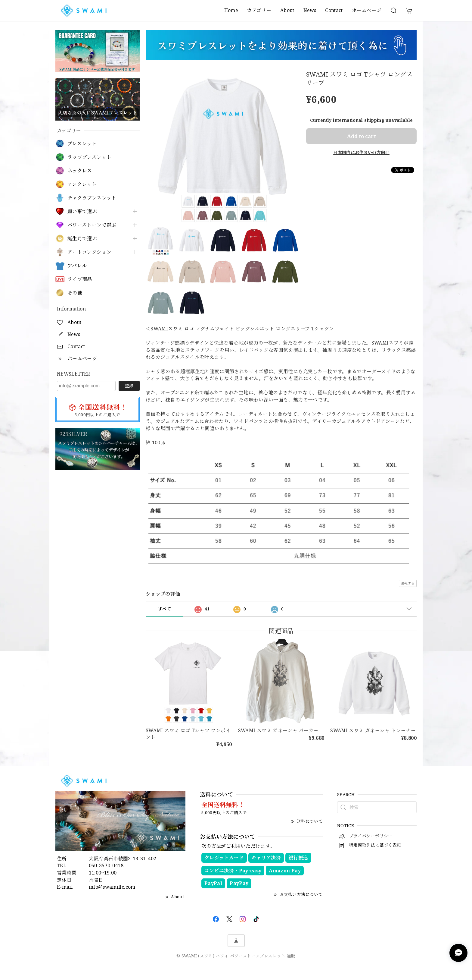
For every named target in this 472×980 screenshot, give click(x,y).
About (287, 10)
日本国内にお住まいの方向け (361, 152)
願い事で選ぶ (82, 211)
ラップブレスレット (89, 157)
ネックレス (80, 171)
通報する (408, 583)
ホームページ (367, 10)
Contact (334, 10)
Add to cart (362, 136)
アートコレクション (89, 252)
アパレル (77, 266)
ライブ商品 (80, 279)
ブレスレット (82, 144)
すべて (165, 609)
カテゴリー (259, 10)
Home (231, 10)
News (310, 10)
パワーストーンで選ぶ (92, 225)
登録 (129, 386)
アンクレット (82, 184)
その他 (75, 293)
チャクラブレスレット (92, 198)
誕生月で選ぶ (82, 239)
